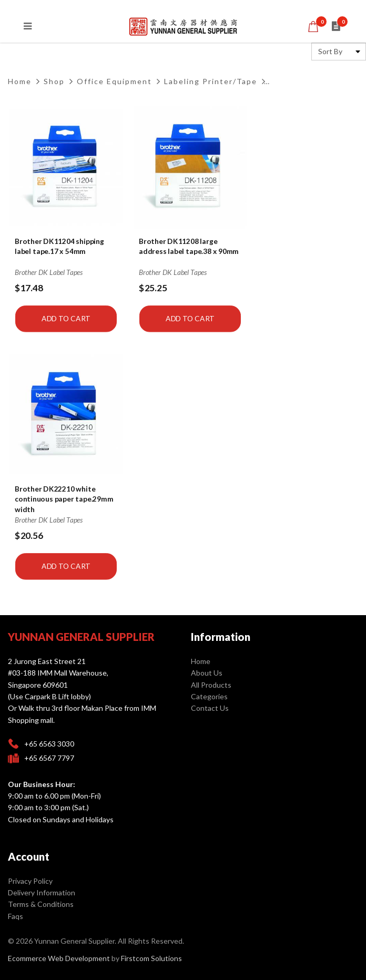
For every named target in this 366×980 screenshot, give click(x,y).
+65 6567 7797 (49, 758)
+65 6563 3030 (49, 744)
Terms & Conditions (41, 904)
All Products (211, 685)
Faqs (16, 916)
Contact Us (210, 708)
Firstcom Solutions (151, 958)
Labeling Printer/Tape (211, 81)
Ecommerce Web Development (59, 958)
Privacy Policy (30, 881)
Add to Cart (66, 319)
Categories (209, 696)
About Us (207, 673)
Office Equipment (114, 81)
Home (20, 81)
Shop (54, 81)
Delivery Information (42, 892)
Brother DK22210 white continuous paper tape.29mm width (64, 499)
